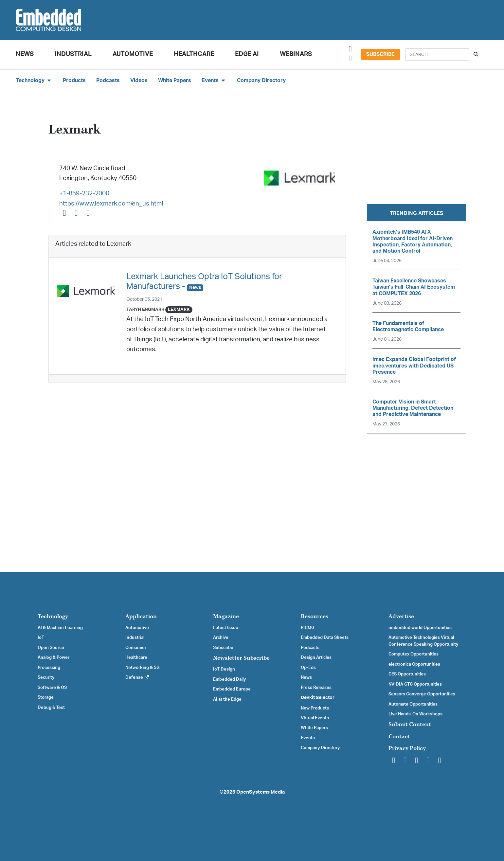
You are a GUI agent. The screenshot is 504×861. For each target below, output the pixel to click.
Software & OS (52, 688)
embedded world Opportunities (420, 628)
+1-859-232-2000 (84, 194)
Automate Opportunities (413, 704)
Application (141, 616)
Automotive (133, 54)
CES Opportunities (407, 674)
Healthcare (194, 54)
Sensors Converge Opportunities (422, 694)
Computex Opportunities (414, 654)
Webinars (296, 54)
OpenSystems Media (261, 792)
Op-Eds (308, 668)
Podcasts (108, 81)
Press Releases (316, 688)
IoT (41, 637)
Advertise (401, 616)
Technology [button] (34, 80)
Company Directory (261, 81)
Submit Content (410, 724)
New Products (315, 708)
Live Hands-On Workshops (415, 714)
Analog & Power (54, 657)
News (306, 677)
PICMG (307, 628)
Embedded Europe (232, 689)
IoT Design (224, 669)
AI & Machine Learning (60, 628)
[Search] (437, 54)
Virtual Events (315, 718)
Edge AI (247, 54)
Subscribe (380, 54)
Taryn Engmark (145, 309)
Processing (49, 668)
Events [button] (214, 80)
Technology (53, 616)
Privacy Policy (407, 748)
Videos (139, 81)
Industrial (73, 54)
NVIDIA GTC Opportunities (415, 684)
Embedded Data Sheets (325, 637)
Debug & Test (51, 708)
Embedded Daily (229, 679)
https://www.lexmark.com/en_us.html (111, 204)
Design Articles (316, 657)
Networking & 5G (142, 668)
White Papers (175, 81)
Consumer (136, 648)
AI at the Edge (227, 699)
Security (46, 677)
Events (308, 738)
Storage (46, 697)
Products (74, 81)
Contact (399, 736)
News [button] (25, 54)
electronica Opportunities (414, 664)
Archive (221, 637)
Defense (137, 677)
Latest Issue (226, 628)
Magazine (226, 616)
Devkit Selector (318, 698)
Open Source (51, 648)
